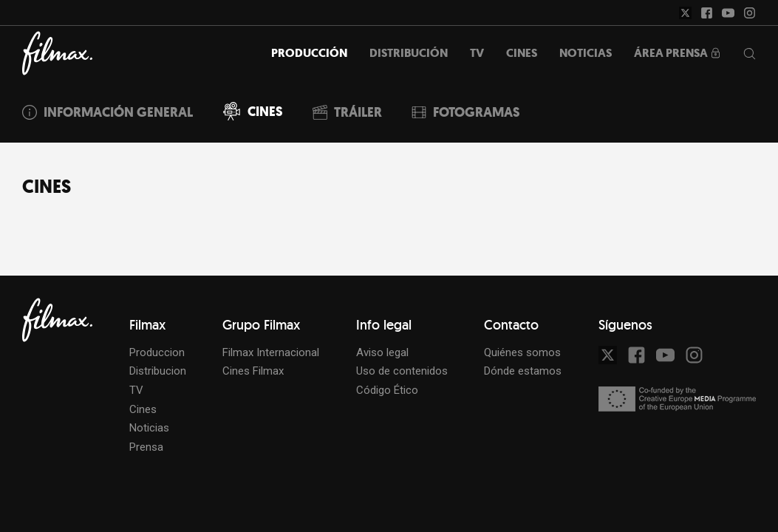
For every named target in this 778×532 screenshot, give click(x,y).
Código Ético (387, 390)
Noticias (149, 428)
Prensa (146, 447)
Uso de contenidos (402, 371)
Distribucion (158, 371)
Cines (143, 409)
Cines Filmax (253, 371)
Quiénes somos (522, 352)
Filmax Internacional (271, 352)
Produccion (157, 352)
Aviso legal (382, 352)
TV (136, 390)
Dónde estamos (523, 371)
